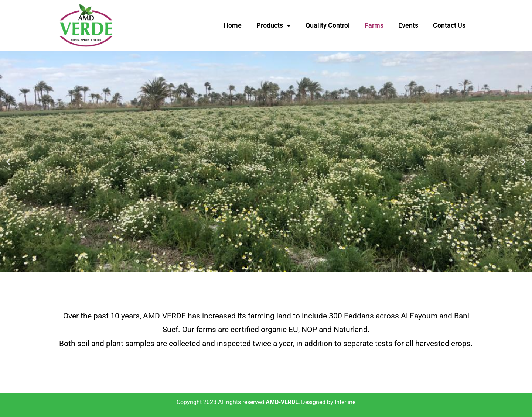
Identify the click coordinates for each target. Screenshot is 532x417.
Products (274, 25)
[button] (8, 161)
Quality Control (328, 25)
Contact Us (449, 25)
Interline (345, 402)
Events (408, 25)
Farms (374, 25)
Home (233, 25)
